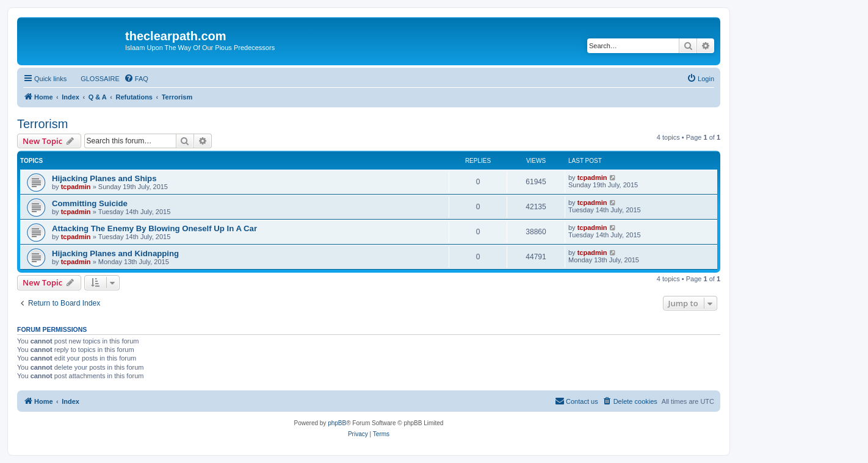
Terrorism (42, 124)
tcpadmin (76, 187)
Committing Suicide (90, 203)
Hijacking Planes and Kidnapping (115, 253)
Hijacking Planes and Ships (104, 178)
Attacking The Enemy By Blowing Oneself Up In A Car (154, 228)
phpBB (337, 423)
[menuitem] (95, 79)
